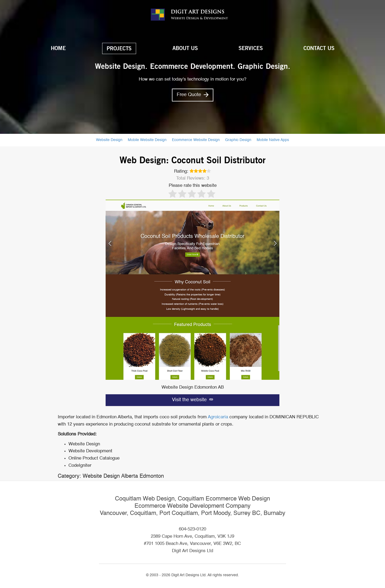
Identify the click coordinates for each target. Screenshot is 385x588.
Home (58, 48)
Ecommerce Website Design (196, 140)
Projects (119, 48)
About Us (185, 48)
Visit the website (192, 400)
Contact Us (319, 48)
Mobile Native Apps (273, 140)
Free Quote (193, 95)
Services (251, 48)
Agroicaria (218, 417)
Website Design (109, 140)
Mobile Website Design (147, 140)
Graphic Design (238, 140)
